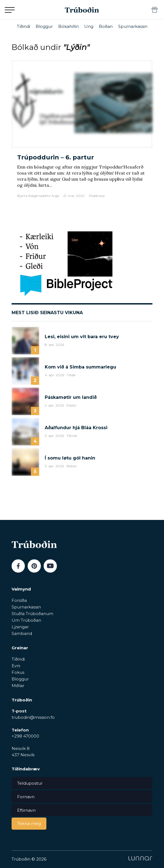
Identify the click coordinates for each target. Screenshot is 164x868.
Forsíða (19, 600)
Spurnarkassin (133, 26)
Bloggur (44, 26)
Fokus (18, 672)
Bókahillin (68, 26)
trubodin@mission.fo (33, 717)
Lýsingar (20, 627)
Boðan (106, 26)
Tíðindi (23, 26)
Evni (16, 666)
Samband (22, 633)
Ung (89, 26)
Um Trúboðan (26, 620)
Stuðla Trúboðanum (32, 614)
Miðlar (18, 686)
